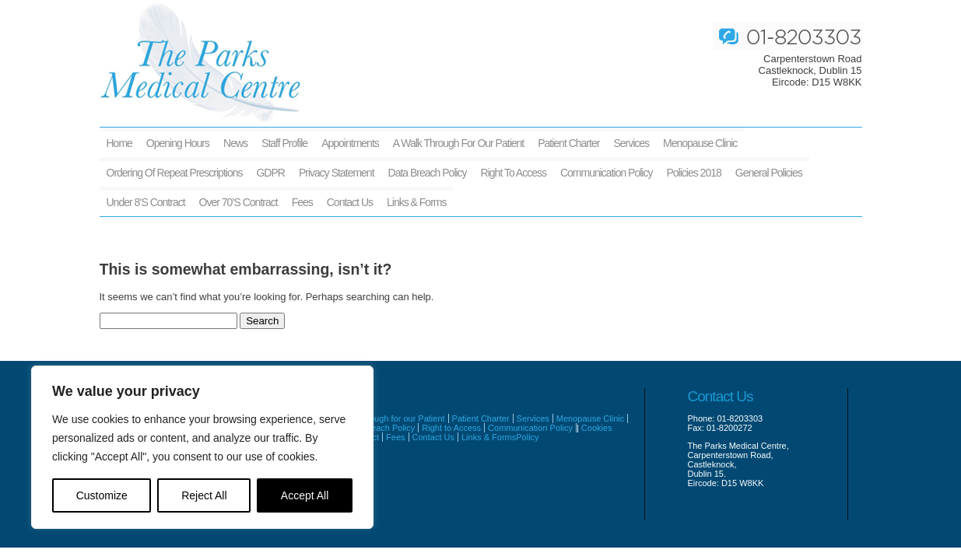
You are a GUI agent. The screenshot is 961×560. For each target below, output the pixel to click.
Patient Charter (568, 143)
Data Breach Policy (428, 173)
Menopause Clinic (700, 143)
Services (631, 143)
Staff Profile (284, 143)
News (235, 143)
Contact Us (350, 202)
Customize (102, 495)
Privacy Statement (337, 173)
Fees (302, 202)
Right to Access (514, 173)
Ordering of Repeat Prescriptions (175, 173)
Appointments (350, 143)
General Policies (769, 173)
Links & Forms (416, 202)
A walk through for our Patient (458, 143)
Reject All (204, 495)
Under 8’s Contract (146, 202)
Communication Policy (607, 173)
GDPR (270, 173)
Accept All (305, 495)
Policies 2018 (693, 173)
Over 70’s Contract (238, 202)
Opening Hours (178, 143)
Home (119, 143)
